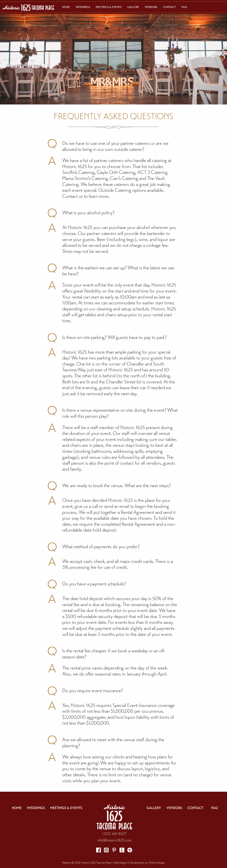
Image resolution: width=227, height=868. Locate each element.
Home (66, 7)
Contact (169, 7)
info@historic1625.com (114, 840)
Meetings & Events (109, 7)
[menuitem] (66, 7)
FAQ (184, 7)
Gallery (133, 7)
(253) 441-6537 (114, 834)
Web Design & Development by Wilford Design (139, 863)
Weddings (83, 7)
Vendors (151, 7)
